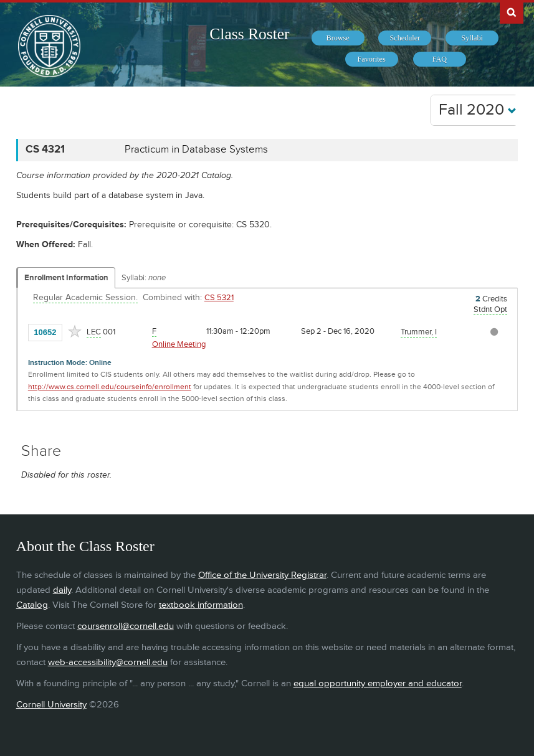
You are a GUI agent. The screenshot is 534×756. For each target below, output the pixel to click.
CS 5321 (219, 298)
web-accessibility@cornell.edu (108, 662)
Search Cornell (512, 12)
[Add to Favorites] (75, 331)
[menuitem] (338, 38)
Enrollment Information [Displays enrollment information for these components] (66, 278)
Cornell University (51, 705)
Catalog (32, 605)
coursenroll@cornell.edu (126, 626)
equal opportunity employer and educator (378, 683)
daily (62, 590)
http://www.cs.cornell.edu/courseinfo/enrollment (110, 387)
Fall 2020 (478, 110)
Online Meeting (179, 344)
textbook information (201, 605)
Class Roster (249, 34)
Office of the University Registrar (262, 575)
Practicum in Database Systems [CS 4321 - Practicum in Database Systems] (196, 149)
